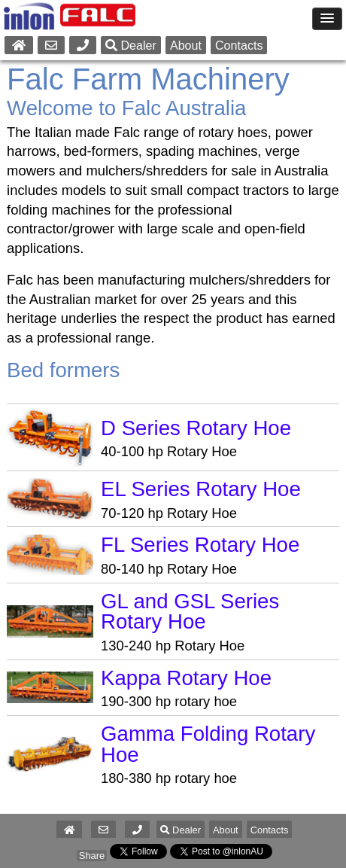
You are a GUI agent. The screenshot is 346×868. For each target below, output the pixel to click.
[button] (137, 830)
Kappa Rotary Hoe (186, 678)
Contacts (239, 45)
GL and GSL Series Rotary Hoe (190, 612)
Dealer (131, 45)
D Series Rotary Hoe (196, 428)
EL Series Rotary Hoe (201, 489)
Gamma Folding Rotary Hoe (208, 744)
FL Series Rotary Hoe (200, 545)
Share (92, 856)
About (186, 45)
